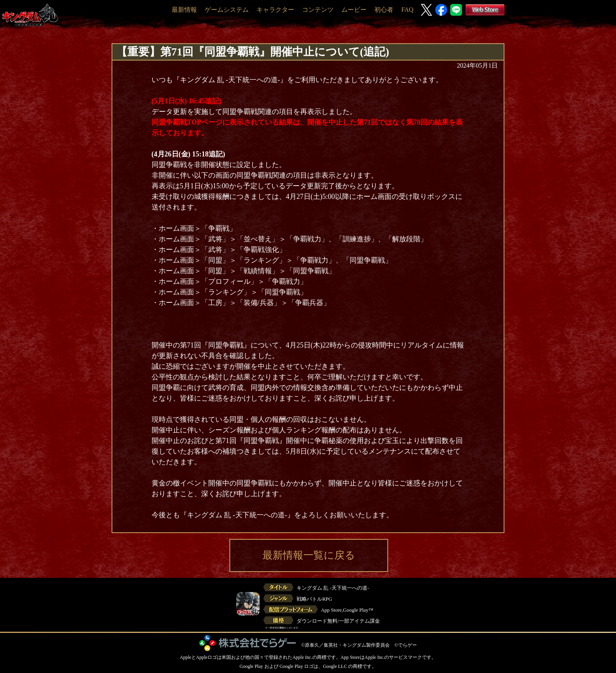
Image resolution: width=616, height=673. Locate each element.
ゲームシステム (227, 10)
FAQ (407, 10)
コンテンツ (318, 10)
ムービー (354, 10)
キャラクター (275, 10)
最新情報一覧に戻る (309, 555)
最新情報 (184, 10)
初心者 (384, 10)
